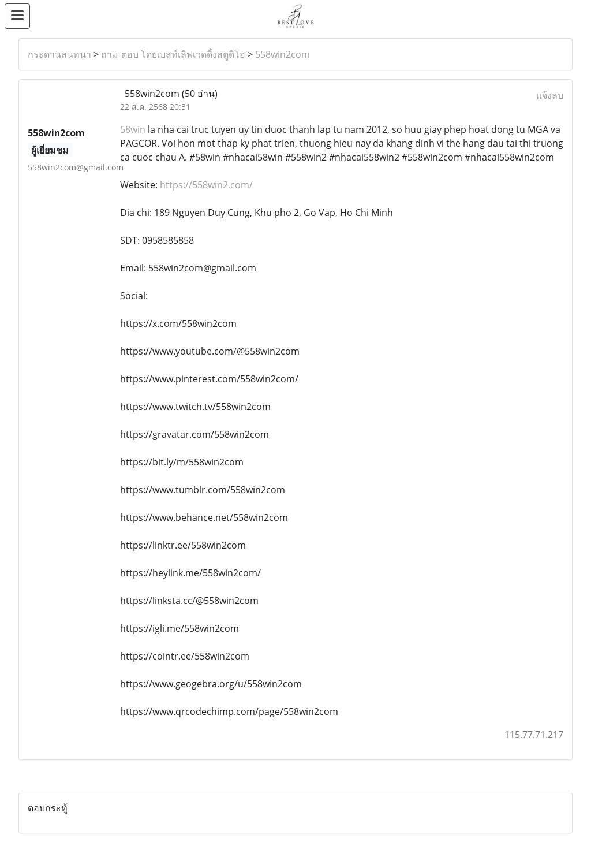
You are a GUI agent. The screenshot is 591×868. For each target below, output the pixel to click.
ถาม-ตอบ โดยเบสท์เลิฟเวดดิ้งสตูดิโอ (173, 54)
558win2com (283, 54)
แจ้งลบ (550, 95)
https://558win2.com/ (206, 185)
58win (133, 129)
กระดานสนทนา (59, 54)
